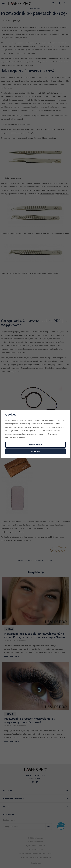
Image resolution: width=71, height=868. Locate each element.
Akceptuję (36, 451)
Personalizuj (35, 445)
